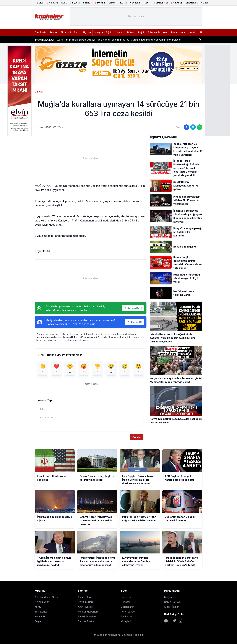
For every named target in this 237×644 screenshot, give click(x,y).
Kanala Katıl (133, 308)
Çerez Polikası (172, 602)
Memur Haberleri (88, 612)
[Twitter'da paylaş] (193, 127)
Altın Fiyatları (85, 607)
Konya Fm (40, 617)
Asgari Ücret (85, 597)
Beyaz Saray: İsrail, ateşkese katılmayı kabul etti (88, 38)
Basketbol (127, 617)
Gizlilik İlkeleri (172, 607)
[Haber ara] (200, 40)
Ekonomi (66, 32)
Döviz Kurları (85, 602)
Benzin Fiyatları (87, 621)
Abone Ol (134, 322)
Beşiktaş (126, 602)
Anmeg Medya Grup (46, 597)
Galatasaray (128, 607)
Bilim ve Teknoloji (158, 32)
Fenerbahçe (128, 612)
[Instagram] (180, 621)
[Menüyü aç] (201, 32)
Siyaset (87, 32)
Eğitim (110, 32)
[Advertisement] (218, 91)
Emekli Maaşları (87, 617)
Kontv (38, 607)
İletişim (193, 32)
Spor (77, 32)
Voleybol (126, 621)
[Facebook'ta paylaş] (186, 127)
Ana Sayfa (40, 32)
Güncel (53, 32)
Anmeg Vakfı (42, 602)
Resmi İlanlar (178, 32)
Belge (38, 621)
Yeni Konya (41, 612)
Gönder (137, 437)
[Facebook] (166, 621)
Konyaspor (127, 597)
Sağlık (141, 32)
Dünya (131, 32)
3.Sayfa (98, 32)
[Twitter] (174, 621)
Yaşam (120, 32)
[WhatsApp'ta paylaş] (200, 127)
